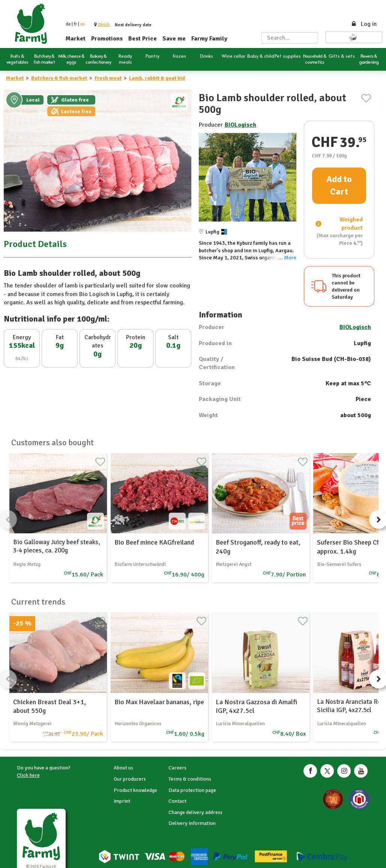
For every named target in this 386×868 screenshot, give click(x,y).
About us (123, 768)
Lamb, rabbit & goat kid (157, 78)
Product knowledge (135, 790)
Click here (28, 775)
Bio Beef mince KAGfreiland (154, 542)
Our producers (130, 779)
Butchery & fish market (59, 78)
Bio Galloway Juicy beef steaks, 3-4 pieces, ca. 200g (57, 546)
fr (75, 24)
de (68, 24)
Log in (364, 24)
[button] (104, 25)
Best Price (143, 39)
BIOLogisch (240, 125)
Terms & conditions (190, 779)
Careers (177, 768)
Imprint (122, 801)
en (83, 24)
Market (76, 39)
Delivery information (192, 823)
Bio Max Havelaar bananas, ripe (159, 702)
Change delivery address (195, 812)
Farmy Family (209, 39)
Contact (177, 801)
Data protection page (192, 790)
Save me (174, 39)
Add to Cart (339, 186)
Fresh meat (108, 78)
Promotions (107, 39)
